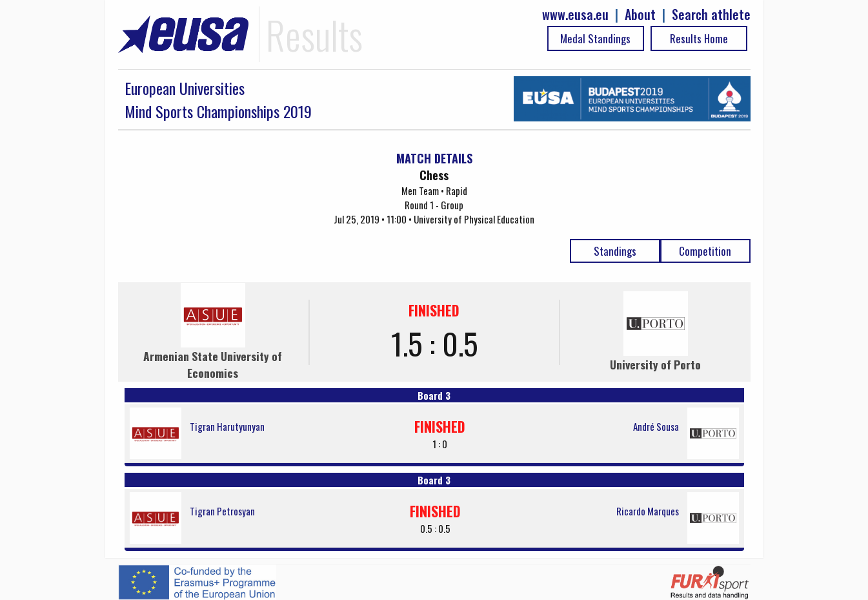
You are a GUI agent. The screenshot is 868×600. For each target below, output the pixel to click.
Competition (705, 251)
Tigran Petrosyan (222, 511)
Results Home (699, 38)
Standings (615, 251)
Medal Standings (595, 38)
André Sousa (656, 426)
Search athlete (711, 15)
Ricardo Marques (648, 511)
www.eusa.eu (575, 15)
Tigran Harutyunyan (227, 426)
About (640, 15)
